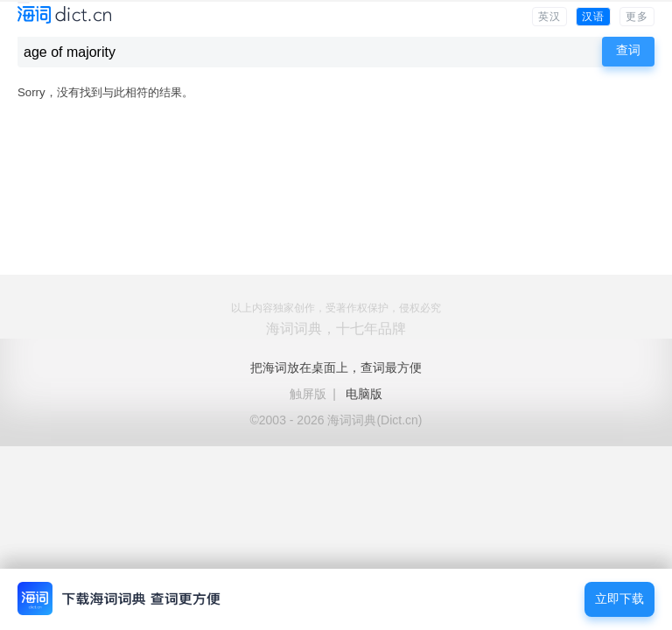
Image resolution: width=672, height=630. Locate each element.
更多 (637, 17)
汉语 (593, 17)
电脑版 (364, 394)
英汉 (549, 17)
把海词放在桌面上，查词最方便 (336, 367)
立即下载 (619, 599)
